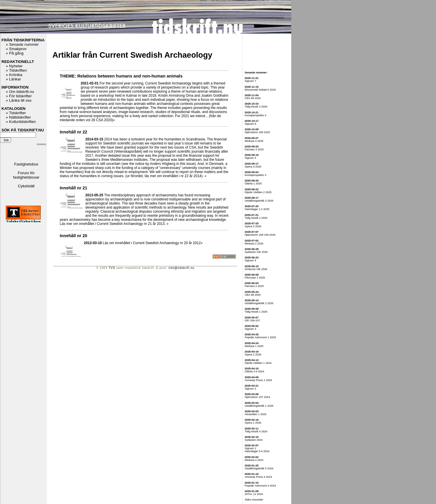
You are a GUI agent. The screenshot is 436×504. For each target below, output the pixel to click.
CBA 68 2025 (253, 295)
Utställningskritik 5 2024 (259, 468)
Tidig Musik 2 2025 (256, 218)
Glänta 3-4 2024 (254, 371)
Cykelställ (26, 186)
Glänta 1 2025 (253, 184)
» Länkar (13, 79)
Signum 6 (250, 124)
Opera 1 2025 (253, 423)
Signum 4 (250, 260)
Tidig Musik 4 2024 (256, 431)
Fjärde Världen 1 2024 (258, 363)
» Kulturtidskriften (21, 122)
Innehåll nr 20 (73, 236)
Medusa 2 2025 (254, 244)
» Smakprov (16, 49)
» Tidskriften (16, 70)
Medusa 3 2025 (254, 141)
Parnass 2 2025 (254, 286)
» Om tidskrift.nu (20, 92)
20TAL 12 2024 (254, 494)
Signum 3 (250, 329)
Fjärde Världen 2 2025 (258, 192)
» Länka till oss (19, 100)
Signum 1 (250, 448)
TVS (112, 268)
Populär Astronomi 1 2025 (260, 337)
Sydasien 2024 (254, 440)
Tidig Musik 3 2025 (256, 107)
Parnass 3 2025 (254, 149)
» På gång (15, 53)
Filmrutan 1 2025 (255, 278)
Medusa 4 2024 (254, 460)
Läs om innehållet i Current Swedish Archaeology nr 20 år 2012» (153, 243)
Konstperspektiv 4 (255, 115)
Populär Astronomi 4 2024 (260, 486)
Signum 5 (250, 158)
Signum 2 (250, 389)
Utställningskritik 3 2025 (259, 201)
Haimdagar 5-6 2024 (257, 451)
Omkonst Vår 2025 (256, 269)
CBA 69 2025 (253, 98)
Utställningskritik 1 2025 (259, 406)
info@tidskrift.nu (181, 268)
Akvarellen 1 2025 (256, 414)
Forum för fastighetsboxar (26, 175)
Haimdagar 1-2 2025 (257, 209)
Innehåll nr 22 (73, 132)
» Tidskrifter (16, 113)
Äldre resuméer (254, 500)
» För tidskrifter (19, 96)
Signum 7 (250, 81)
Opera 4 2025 (253, 167)
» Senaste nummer (22, 44)
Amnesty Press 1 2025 (258, 380)
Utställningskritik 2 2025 (259, 303)
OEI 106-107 (252, 320)
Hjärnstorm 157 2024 (257, 397)
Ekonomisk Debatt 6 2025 (260, 90)
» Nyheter (14, 66)
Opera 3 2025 (253, 226)
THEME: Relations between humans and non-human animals (121, 76)
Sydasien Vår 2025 (256, 252)
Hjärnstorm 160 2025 (257, 132)
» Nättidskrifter (18, 117)
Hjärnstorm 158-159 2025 (260, 235)
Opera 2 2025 (253, 355)
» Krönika (14, 75)
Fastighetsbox (26, 164)
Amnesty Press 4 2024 (258, 477)
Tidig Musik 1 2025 (256, 312)
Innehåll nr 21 (73, 188)
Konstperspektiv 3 (255, 175)
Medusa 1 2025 (254, 346)
